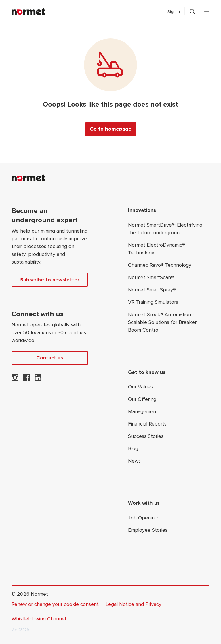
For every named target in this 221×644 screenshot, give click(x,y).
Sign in (174, 12)
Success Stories (146, 436)
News (134, 461)
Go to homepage (111, 129)
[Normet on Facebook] (26, 379)
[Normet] (28, 11)
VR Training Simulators (153, 302)
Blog (133, 448)
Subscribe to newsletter (50, 280)
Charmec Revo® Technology (160, 265)
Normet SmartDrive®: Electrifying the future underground (165, 229)
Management (143, 411)
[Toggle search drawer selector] (192, 11)
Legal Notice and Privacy (134, 604)
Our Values (140, 387)
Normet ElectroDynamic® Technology (157, 249)
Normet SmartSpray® (152, 290)
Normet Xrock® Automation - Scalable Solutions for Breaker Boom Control (162, 322)
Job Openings (144, 518)
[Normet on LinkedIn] (38, 379)
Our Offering (142, 399)
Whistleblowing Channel (39, 619)
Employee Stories (148, 530)
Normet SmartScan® (151, 277)
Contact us (50, 358)
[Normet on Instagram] (15, 379)
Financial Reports (147, 424)
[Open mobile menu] (207, 11)
